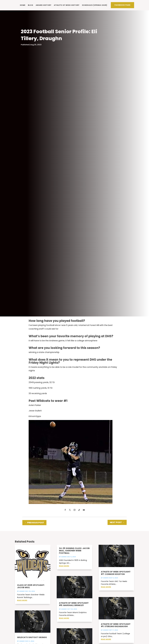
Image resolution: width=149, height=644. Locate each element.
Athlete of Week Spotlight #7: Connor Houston (116, 576)
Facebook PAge (122, 5)
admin (22, 594)
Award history (44, 5)
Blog (31, 5)
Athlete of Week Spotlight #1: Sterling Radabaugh (116, 628)
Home (23, 5)
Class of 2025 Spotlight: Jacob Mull (31, 589)
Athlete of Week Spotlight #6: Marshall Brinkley (74, 607)
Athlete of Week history (67, 5)
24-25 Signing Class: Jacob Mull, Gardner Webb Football (74, 554)
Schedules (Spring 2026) (95, 5)
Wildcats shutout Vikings (32, 640)
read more (22, 603)
